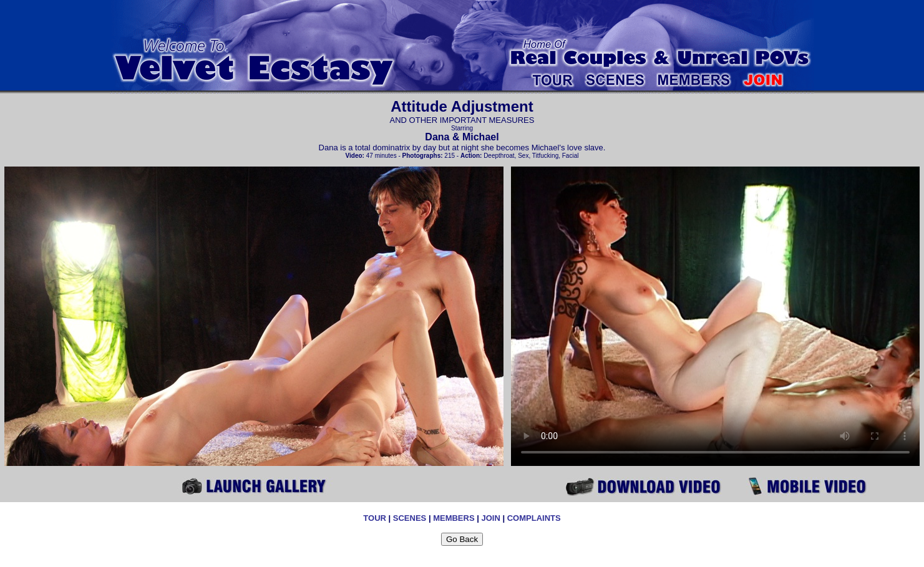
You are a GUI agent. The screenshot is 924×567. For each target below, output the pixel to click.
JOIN (490, 518)
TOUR (375, 518)
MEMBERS (454, 518)
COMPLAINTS (534, 518)
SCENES (410, 518)
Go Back (462, 539)
